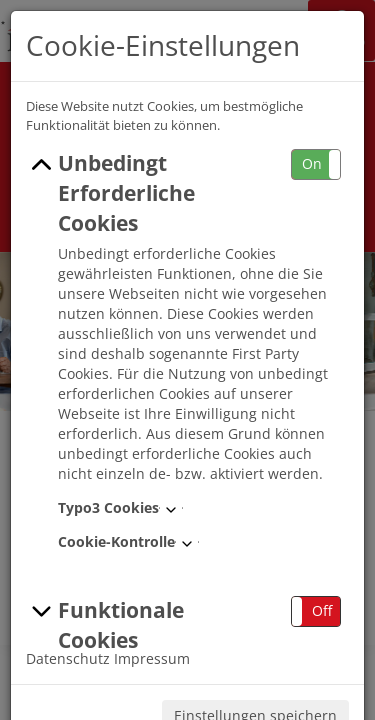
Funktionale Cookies (105, 625)
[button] (316, 164)
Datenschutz (68, 658)
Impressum (152, 658)
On (312, 163)
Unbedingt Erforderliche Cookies (110, 193)
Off (322, 610)
